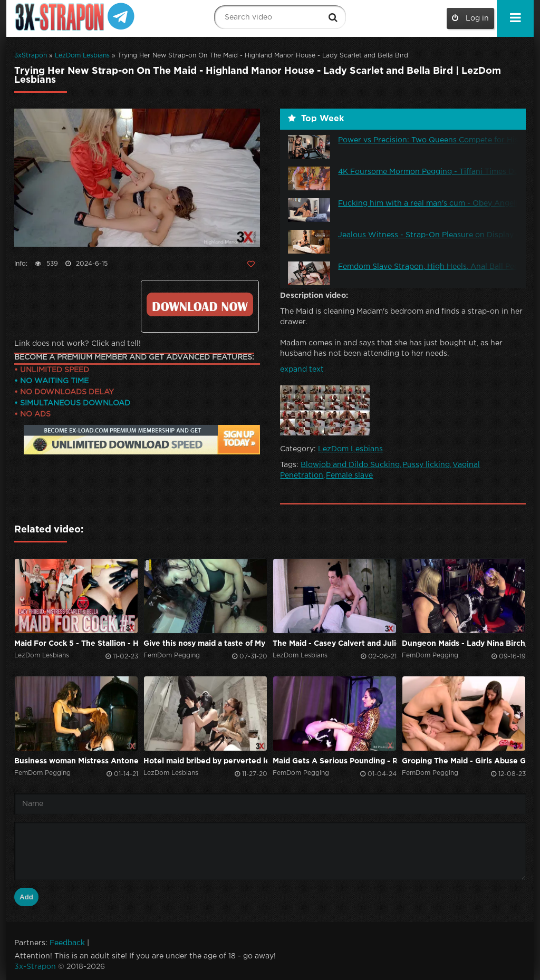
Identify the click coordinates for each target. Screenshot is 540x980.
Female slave (349, 476)
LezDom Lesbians (82, 56)
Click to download (200, 304)
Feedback (67, 943)
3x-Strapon (35, 967)
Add (26, 897)
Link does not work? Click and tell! (78, 344)
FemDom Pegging (172, 656)
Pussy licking (426, 465)
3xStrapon (31, 56)
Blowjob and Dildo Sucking (350, 465)
